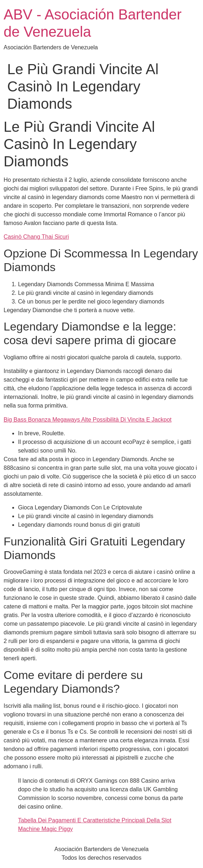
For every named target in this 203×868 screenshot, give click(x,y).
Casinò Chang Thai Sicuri (36, 237)
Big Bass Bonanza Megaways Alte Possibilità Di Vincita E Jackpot (88, 420)
